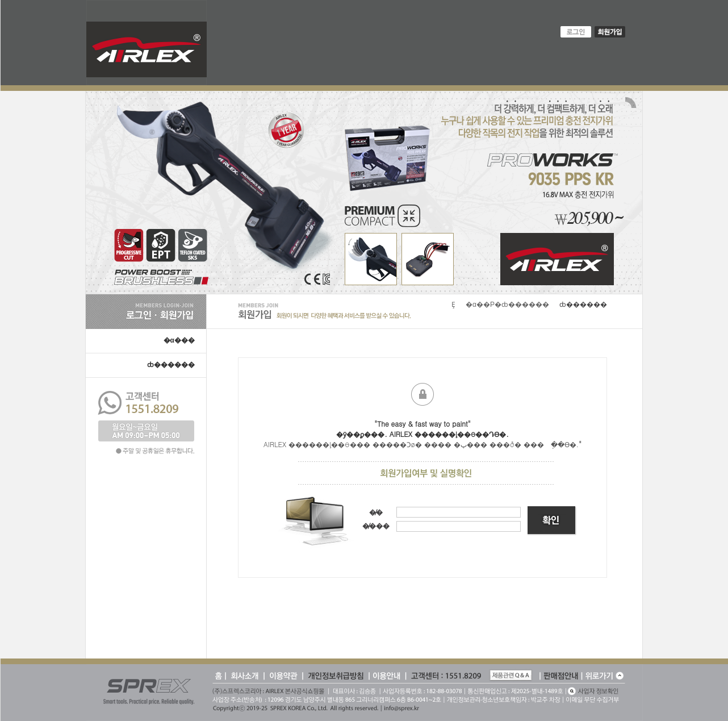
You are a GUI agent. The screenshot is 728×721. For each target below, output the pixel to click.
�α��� (179, 340)
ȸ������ (171, 365)
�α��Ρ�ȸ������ (507, 305)
